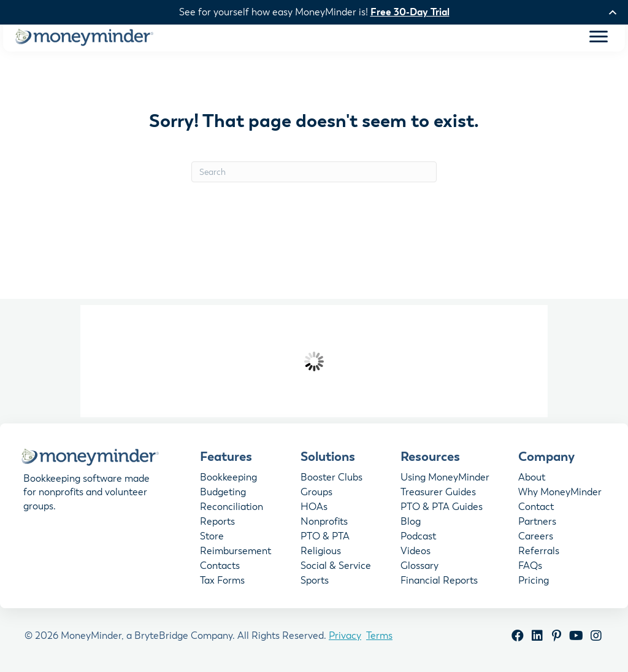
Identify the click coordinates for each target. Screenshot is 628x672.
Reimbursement (235, 554)
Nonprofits (324, 524)
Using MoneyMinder (445, 480)
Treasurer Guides (438, 495)
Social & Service (336, 568)
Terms (379, 638)
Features (226, 459)
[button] (517, 638)
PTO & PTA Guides (442, 509)
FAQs (530, 568)
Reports (217, 524)
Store (212, 539)
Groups (316, 495)
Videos (415, 554)
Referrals (539, 554)
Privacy (345, 638)
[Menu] (599, 39)
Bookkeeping (228, 480)
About (532, 480)
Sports (315, 583)
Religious (321, 554)
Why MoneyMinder (560, 495)
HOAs (314, 509)
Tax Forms (222, 583)
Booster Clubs (331, 480)
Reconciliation (232, 509)
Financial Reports (439, 583)
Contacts (220, 568)
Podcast (418, 539)
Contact (536, 509)
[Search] (314, 174)
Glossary (419, 568)
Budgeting (223, 495)
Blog (411, 524)
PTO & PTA (325, 539)
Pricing (534, 583)
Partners (537, 524)
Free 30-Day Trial (410, 12)
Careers (536, 539)
